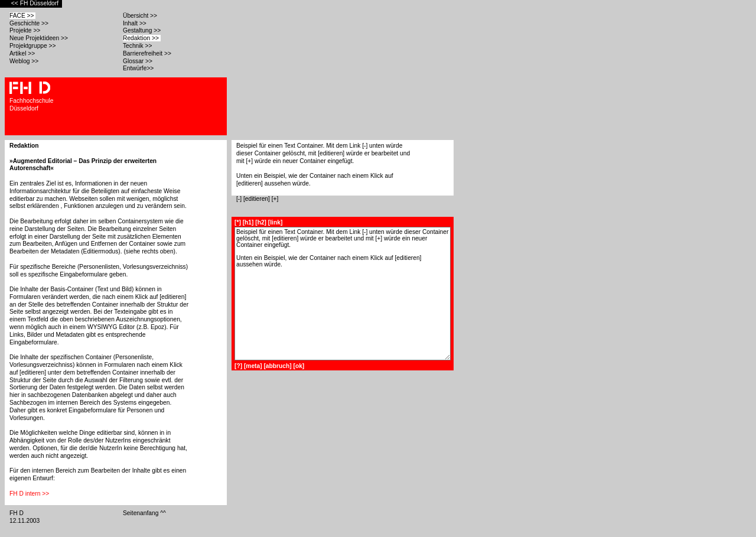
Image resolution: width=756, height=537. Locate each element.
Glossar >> (139, 61)
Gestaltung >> (143, 30)
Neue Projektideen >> (40, 38)
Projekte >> (26, 30)
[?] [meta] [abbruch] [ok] (269, 366)
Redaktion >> (142, 38)
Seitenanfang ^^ (145, 513)
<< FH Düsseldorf (36, 3)
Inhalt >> (136, 23)
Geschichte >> (30, 23)
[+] (275, 199)
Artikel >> (23, 53)
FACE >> (22, 16)
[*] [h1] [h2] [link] (258, 222)
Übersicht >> (141, 16)
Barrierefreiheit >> (148, 53)
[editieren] (257, 199)
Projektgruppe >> (33, 46)
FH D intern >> (30, 494)
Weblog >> (25, 61)
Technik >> (138, 46)
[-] (239, 199)
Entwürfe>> (139, 68)
